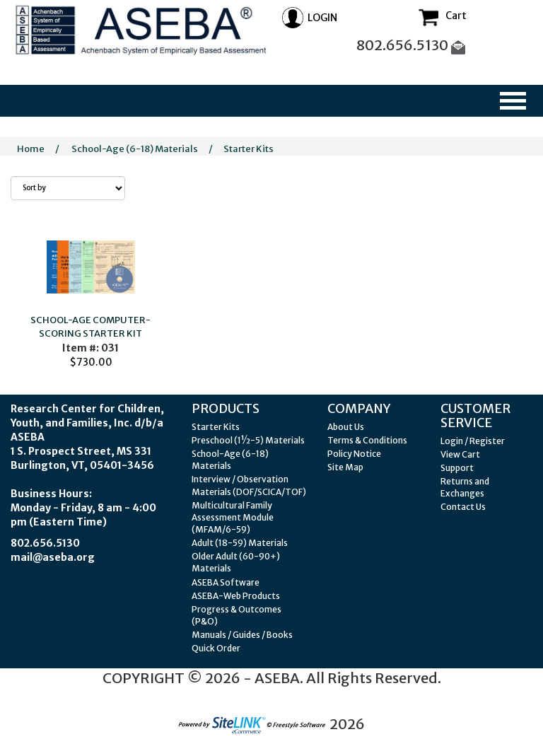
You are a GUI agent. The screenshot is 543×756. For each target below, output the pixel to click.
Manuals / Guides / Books (242, 635)
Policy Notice (354, 454)
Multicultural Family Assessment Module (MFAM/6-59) (233, 517)
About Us (346, 427)
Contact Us (463, 507)
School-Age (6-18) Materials (135, 149)
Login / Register (473, 441)
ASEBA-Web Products (236, 596)
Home (31, 149)
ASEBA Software (226, 582)
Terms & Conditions (367, 440)
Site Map (345, 467)
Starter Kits (249, 149)
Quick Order (216, 648)
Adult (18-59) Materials (240, 543)
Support (457, 468)
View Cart (460, 454)
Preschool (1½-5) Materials (248, 440)
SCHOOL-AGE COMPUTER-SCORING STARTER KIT (90, 327)
